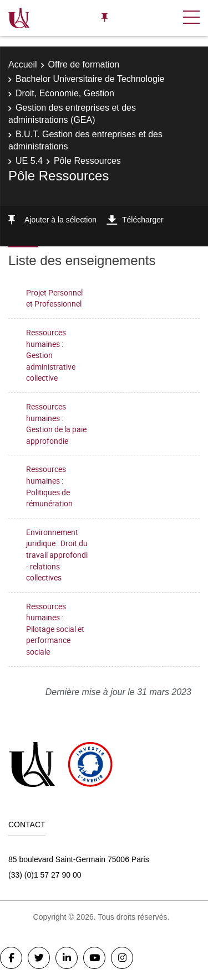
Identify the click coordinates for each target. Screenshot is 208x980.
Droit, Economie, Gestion (65, 93)
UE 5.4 (29, 161)
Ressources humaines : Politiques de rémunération (49, 486)
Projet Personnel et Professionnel (54, 298)
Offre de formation (84, 64)
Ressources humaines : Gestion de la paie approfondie (56, 424)
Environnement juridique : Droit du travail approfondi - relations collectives (57, 555)
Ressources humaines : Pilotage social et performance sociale (55, 629)
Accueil (23, 64)
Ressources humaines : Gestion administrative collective (51, 355)
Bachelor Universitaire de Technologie (90, 79)
